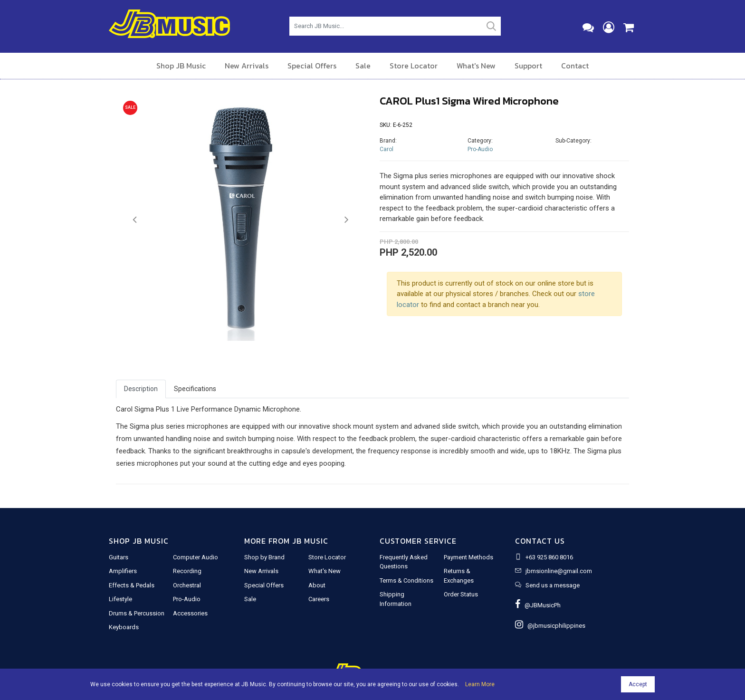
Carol (387, 149)
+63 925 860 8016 (549, 557)
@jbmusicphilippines (550, 626)
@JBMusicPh (538, 605)
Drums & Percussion (137, 613)
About (317, 585)
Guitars (119, 557)
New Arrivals (247, 66)
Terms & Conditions (406, 580)
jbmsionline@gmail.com (559, 571)
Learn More (480, 684)
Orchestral (187, 585)
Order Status (461, 594)
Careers (319, 599)
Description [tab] (141, 389)
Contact (575, 66)
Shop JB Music (181, 66)
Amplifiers (123, 571)
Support (528, 66)
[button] (135, 220)
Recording (187, 571)
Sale (363, 66)
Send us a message (553, 585)
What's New (476, 66)
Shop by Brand (264, 557)
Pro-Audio (480, 149)
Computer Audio (196, 557)
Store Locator (414, 66)
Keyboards (124, 627)
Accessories (190, 613)
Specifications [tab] (195, 389)
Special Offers (312, 66)
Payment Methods (468, 557)
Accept (638, 684)
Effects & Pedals (132, 585)
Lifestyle (120, 599)
